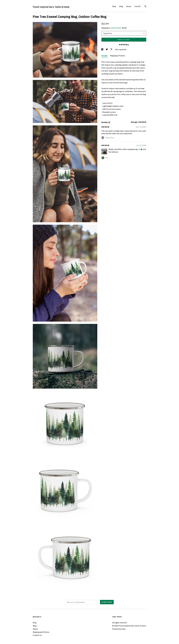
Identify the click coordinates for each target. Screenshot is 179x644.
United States (116, 28)
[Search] (145, 7)
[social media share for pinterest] (112, 49)
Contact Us (37, 635)
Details (105, 56)
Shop (114, 6)
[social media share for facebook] (102, 49)
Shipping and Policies (41, 632)
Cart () (137, 6)
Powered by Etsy (119, 629)
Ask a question (121, 49)
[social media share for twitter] (107, 49)
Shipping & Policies (118, 56)
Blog (121, 6)
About (129, 6)
